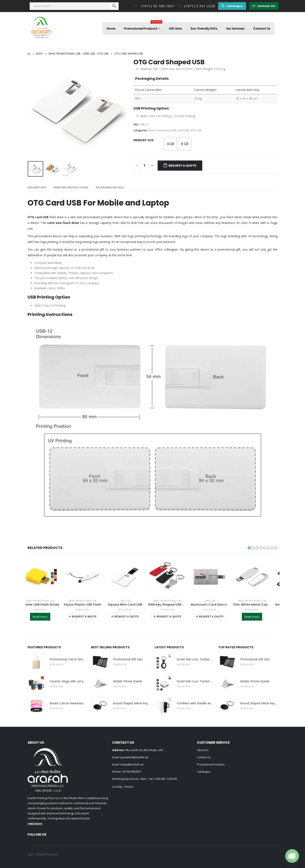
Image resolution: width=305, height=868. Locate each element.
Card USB (183, 130)
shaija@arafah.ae (132, 764)
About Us (203, 750)
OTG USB (196, 130)
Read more (47, 617)
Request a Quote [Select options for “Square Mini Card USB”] (133, 616)
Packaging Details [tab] (110, 187)
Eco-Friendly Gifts (204, 29)
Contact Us (262, 29)
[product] (47, 577)
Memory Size (143, 140)
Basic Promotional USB (162, 130)
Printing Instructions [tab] (71, 187)
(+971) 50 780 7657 (158, 6)
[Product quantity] (144, 166)
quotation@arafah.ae (134, 757)
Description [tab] (37, 187)
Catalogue (204, 772)
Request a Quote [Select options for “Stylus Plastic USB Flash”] (91, 616)
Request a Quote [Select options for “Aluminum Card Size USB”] (218, 616)
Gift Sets (175, 29)
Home (111, 29)
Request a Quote (182, 166)
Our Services (235, 29)
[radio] (170, 144)
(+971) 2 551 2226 (200, 6)
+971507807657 (132, 772)
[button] (232, 6)
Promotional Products (143, 26)
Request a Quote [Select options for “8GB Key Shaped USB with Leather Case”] (175, 616)
